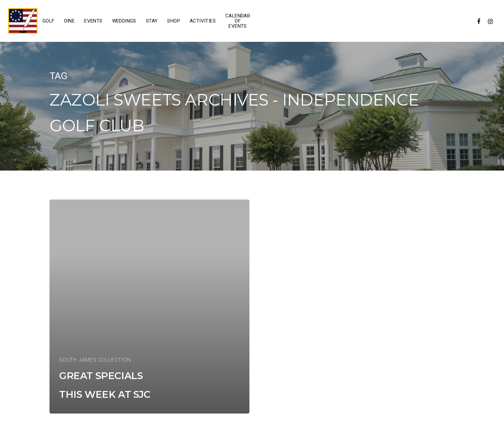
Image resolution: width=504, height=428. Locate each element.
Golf (49, 21)
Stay (152, 21)
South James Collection (95, 360)
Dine (70, 21)
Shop (174, 21)
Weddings (124, 21)
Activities (203, 21)
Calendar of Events (238, 21)
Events (93, 21)
